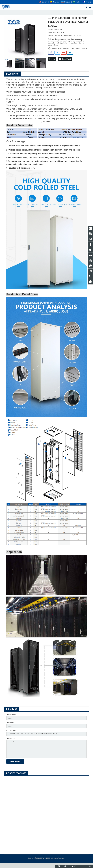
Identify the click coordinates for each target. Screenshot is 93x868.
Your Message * (12, 742)
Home (11, 12)
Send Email (65, 62)
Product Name (12, 734)
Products (19, 12)
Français (88, 2)
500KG (84, 51)
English (43, 2)
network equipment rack (61, 51)
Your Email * (11, 726)
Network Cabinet (30, 12)
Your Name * (11, 717)
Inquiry (52, 62)
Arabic (77, 2)
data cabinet (75, 51)
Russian (66, 2)
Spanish (54, 2)
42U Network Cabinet (45, 12)
